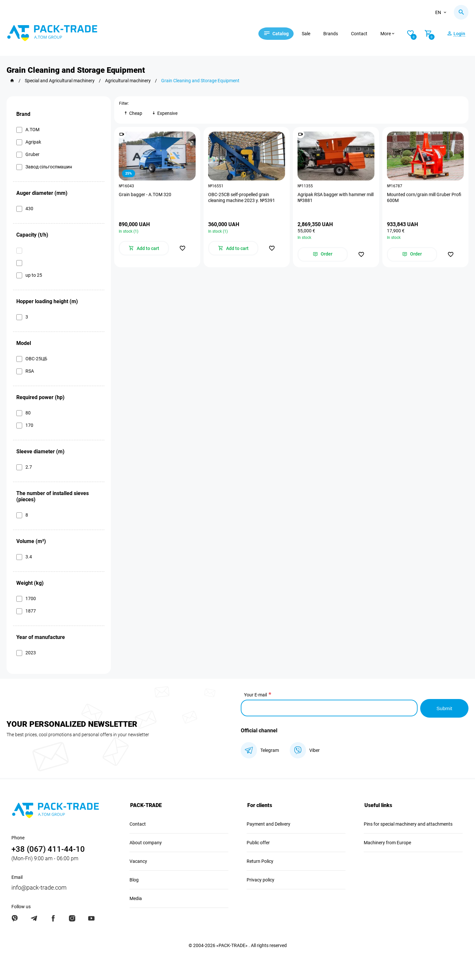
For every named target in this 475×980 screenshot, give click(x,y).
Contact (363, 34)
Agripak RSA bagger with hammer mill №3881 (336, 198)
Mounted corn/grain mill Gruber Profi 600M (424, 198)
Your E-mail (255, 695)
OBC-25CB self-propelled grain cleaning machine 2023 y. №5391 (242, 198)
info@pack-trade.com (39, 887)
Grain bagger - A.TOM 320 (145, 195)
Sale (310, 34)
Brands (335, 34)
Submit (444, 708)
